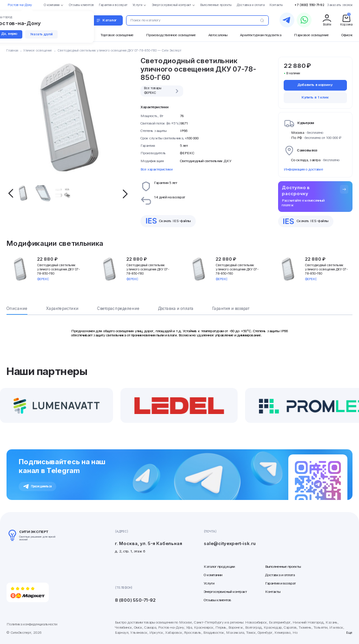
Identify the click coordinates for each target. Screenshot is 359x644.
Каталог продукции (219, 567)
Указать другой (41, 34)
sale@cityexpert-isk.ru (230, 543)
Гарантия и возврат (280, 583)
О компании (213, 575)
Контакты (273, 592)
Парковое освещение (311, 35)
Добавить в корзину (315, 85)
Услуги (209, 583)
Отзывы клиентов (217, 600)
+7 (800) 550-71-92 (309, 5)
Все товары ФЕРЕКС (163, 91)
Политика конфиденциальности (32, 624)
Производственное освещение (171, 35)
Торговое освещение (117, 35)
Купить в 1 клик (315, 97)
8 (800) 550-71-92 (135, 600)
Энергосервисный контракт (225, 592)
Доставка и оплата (280, 575)
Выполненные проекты (283, 567)
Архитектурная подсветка (261, 35)
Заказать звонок (340, 5)
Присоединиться (37, 486)
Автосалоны (218, 35)
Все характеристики (156, 169)
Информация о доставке (303, 169)
